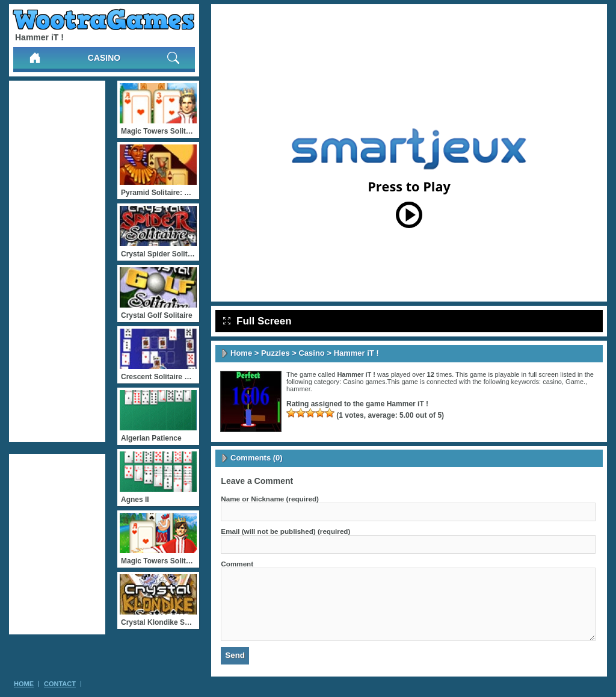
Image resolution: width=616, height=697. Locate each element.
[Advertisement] (57, 261)
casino (552, 382)
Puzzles (276, 353)
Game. (575, 382)
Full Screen (257, 321)
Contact (60, 684)
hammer (298, 389)
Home (241, 353)
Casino (104, 58)
